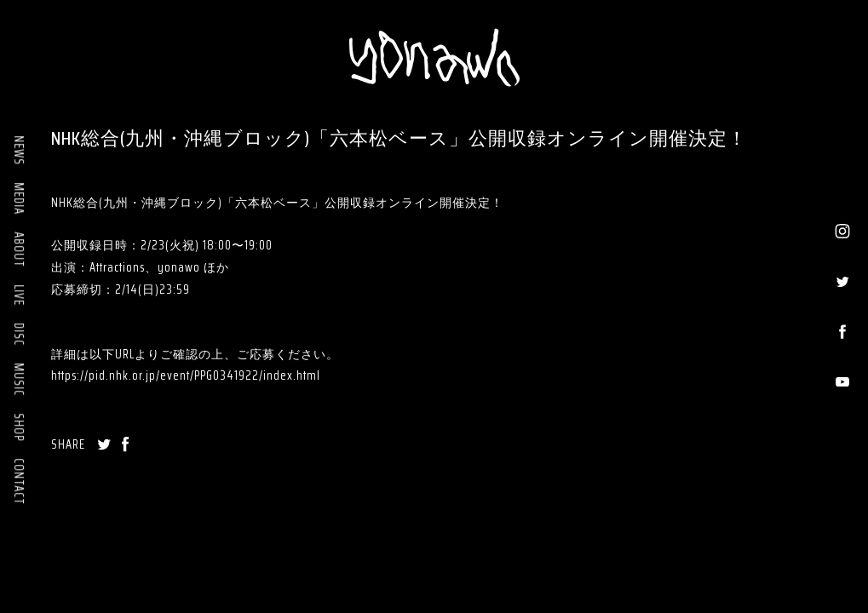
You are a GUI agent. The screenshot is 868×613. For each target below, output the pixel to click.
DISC (19, 334)
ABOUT (19, 249)
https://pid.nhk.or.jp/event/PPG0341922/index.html (186, 375)
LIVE (19, 295)
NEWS (19, 150)
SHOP (19, 427)
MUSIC (19, 379)
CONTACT (19, 481)
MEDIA (19, 198)
